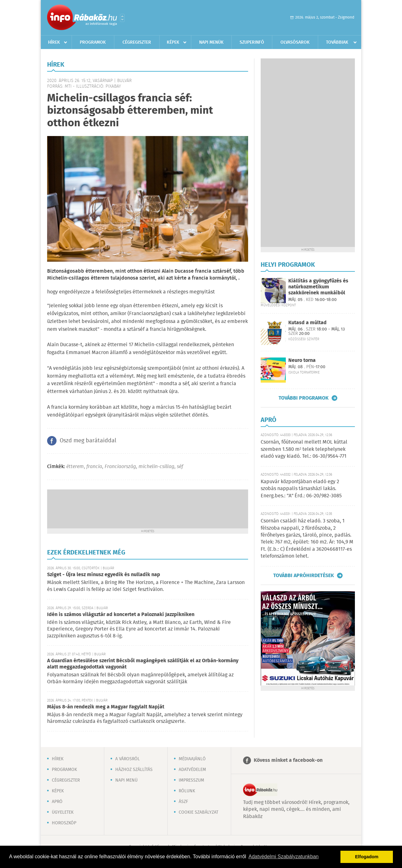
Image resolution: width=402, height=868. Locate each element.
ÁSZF (183, 802)
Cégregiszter (137, 42)
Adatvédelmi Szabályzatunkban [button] (283, 857)
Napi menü (126, 780)
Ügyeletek (63, 812)
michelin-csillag (156, 467)
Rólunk (187, 791)
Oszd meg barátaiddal (88, 441)
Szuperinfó (252, 42)
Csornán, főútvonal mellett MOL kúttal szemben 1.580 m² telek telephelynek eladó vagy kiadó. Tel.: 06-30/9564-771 (304, 449)
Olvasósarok (295, 42)
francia (94, 467)
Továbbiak (337, 42)
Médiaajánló (192, 759)
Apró (57, 802)
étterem (75, 467)
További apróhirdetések (304, 576)
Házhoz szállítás (134, 770)
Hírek (54, 42)
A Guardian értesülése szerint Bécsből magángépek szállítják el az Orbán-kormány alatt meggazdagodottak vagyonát (143, 664)
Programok (93, 42)
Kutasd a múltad (307, 323)
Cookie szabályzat (198, 812)
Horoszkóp (64, 823)
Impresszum (191, 780)
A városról (128, 759)
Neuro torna (302, 360)
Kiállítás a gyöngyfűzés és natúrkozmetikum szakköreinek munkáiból (318, 287)
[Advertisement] (148, 508)
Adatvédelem (192, 770)
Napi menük (211, 42)
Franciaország (120, 467)
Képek (173, 42)
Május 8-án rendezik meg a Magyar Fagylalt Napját (106, 707)
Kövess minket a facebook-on (288, 760)
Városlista (122, 18)
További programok (304, 398)
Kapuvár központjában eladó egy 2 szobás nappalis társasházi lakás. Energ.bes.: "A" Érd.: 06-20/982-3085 (301, 489)
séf (180, 467)
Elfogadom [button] (367, 857)
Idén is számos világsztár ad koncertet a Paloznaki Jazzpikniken (121, 615)
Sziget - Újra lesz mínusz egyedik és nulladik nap (104, 575)
